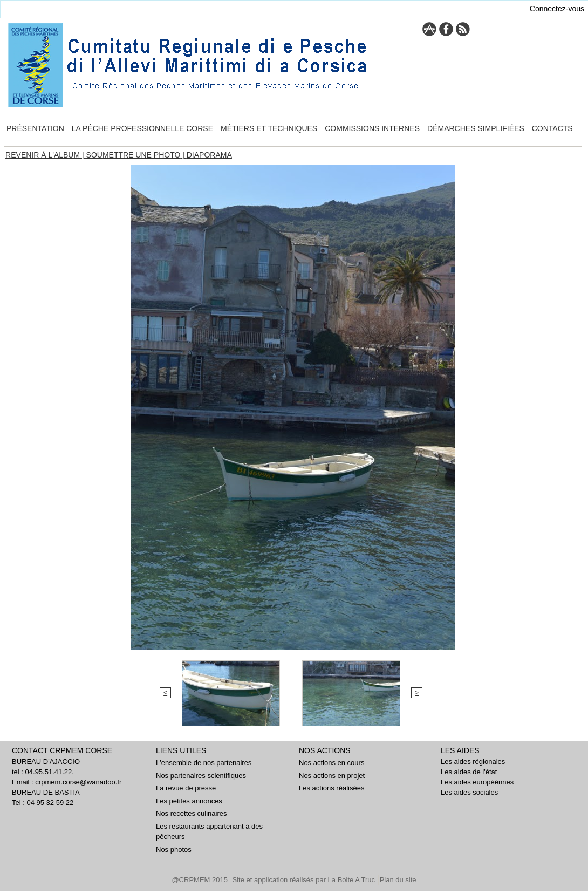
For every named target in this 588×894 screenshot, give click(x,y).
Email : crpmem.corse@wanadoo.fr (67, 782)
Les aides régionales (473, 762)
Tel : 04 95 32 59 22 (43, 803)
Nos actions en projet (332, 776)
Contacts (552, 128)
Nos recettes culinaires (192, 813)
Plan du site (398, 880)
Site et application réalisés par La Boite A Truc (305, 880)
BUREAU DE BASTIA (46, 792)
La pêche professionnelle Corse (142, 128)
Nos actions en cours (331, 763)
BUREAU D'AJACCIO (46, 762)
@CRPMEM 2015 (200, 880)
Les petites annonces (189, 801)
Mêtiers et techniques (269, 128)
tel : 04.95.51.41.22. (43, 772)
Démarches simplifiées (476, 128)
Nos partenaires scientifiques (201, 776)
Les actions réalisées (331, 788)
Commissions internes (372, 128)
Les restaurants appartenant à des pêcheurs (209, 832)
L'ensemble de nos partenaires (204, 763)
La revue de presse (186, 788)
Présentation (35, 128)
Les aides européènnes (477, 782)
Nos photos (174, 849)
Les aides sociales (469, 792)
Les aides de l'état (469, 772)
